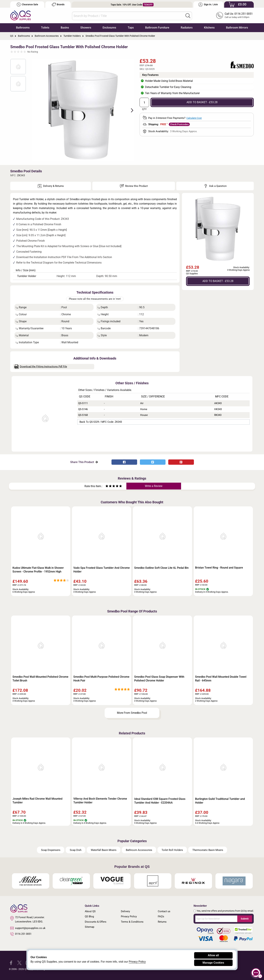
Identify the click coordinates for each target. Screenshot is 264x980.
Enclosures (109, 28)
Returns (162, 922)
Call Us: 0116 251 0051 (239, 14)
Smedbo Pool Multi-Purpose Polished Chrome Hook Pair (101, 679)
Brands (58, 5)
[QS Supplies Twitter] (19, 962)
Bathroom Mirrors (237, 28)
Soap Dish (76, 850)
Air (142, 403)
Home (144, 409)
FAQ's (161, 916)
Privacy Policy (129, 916)
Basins (65, 28)
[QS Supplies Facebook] (11, 962)
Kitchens (209, 28)
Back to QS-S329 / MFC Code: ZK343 (101, 422)
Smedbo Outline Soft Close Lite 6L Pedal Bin (161, 568)
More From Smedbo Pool (132, 713)
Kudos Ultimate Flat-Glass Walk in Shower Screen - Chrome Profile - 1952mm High (38, 570)
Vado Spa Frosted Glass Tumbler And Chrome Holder (102, 570)
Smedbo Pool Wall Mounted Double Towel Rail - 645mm (221, 679)
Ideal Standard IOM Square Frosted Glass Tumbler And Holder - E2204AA (160, 801)
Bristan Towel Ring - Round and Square (219, 568)
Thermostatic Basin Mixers (208, 850)
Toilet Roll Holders (172, 850)
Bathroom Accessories (139, 850)
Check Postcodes (179, 124)
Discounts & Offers (96, 922)
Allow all (213, 955)
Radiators (187, 28)
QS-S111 (83, 403)
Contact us (164, 911)
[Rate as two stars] (109, 486)
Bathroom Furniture (157, 28)
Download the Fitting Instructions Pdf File (41, 367)
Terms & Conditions (132, 922)
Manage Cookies (213, 963)
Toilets (45, 28)
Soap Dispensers (51, 850)
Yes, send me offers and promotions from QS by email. (225, 911)
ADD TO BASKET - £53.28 (202, 102)
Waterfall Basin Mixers (104, 850)
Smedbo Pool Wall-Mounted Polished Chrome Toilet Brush (40, 679)
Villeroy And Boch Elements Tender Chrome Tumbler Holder (100, 801)
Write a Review (154, 486)
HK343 (218, 409)
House (144, 415)
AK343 (218, 403)
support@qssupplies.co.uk (28, 928)
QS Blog (89, 916)
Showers (86, 28)
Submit (245, 919)
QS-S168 (83, 415)
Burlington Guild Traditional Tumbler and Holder (220, 801)
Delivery (125, 911)
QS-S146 (83, 409)
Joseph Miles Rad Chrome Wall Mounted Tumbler (37, 801)
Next (130, 110)
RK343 (218, 415)
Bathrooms (23, 28)
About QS (90, 911)
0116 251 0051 (21, 934)
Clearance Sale (27, 5)
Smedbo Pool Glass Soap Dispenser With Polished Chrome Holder (159, 679)
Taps (131, 28)
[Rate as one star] (107, 486)
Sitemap (90, 927)
